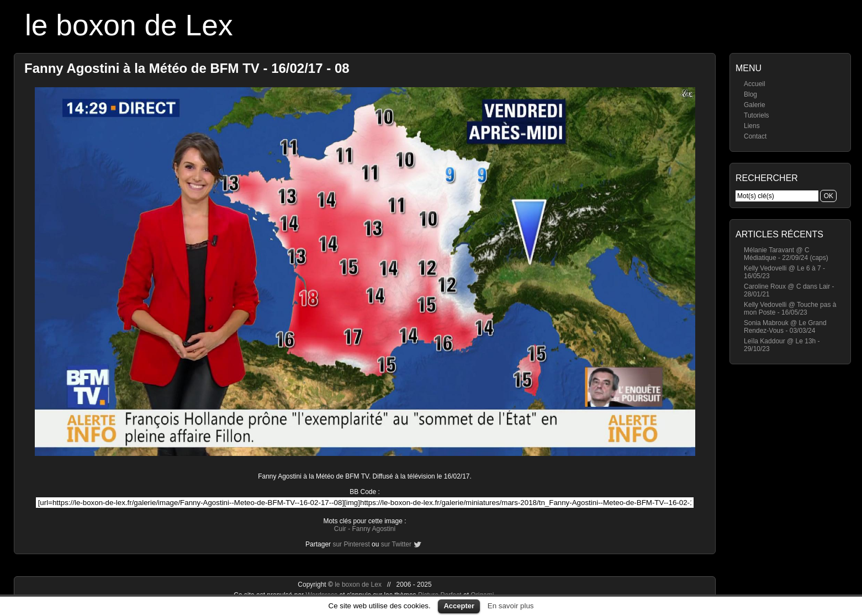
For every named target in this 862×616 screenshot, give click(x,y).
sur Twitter (396, 544)
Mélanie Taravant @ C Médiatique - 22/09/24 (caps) (786, 254)
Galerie (755, 105)
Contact (755, 136)
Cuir (340, 529)
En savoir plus (511, 606)
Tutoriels (757, 115)
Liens (752, 126)
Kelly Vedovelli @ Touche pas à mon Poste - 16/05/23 (790, 309)
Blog (750, 94)
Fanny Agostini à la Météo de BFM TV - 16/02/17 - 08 (187, 68)
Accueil (755, 84)
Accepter (459, 606)
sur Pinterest (351, 544)
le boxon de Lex (129, 25)
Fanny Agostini (374, 529)
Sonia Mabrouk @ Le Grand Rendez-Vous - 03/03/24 (785, 327)
